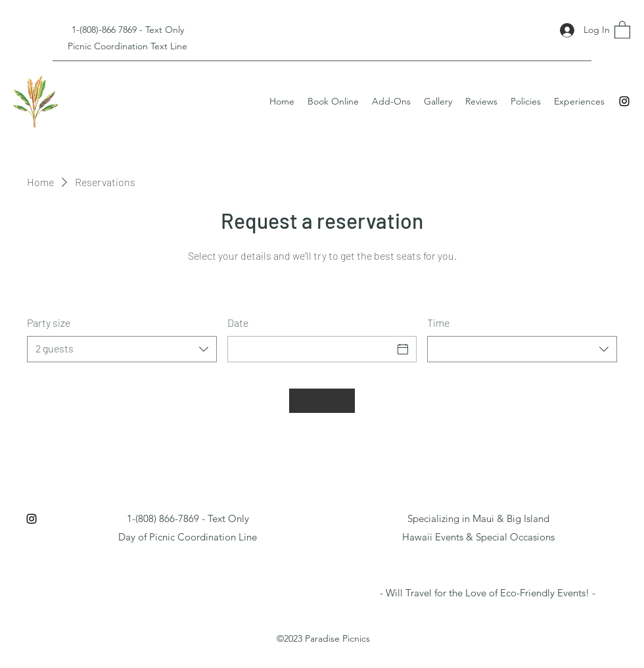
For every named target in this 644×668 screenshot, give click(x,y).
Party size (49, 322)
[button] (622, 29)
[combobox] (122, 349)
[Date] (310, 349)
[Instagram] (624, 101)
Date (238, 322)
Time (438, 322)
